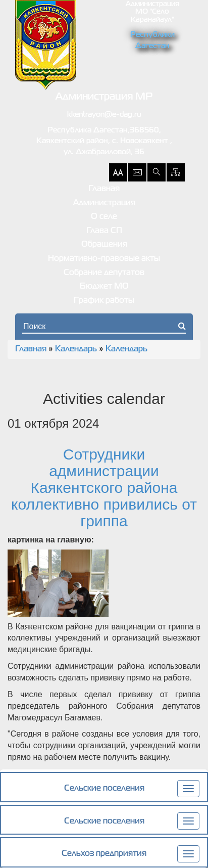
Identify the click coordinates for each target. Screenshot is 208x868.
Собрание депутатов (104, 273)
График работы (104, 301)
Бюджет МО (104, 287)
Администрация (104, 203)
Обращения (104, 245)
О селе (104, 217)
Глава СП (104, 231)
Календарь (76, 349)
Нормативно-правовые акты (104, 259)
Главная (104, 189)
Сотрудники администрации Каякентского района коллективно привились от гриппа (104, 488)
